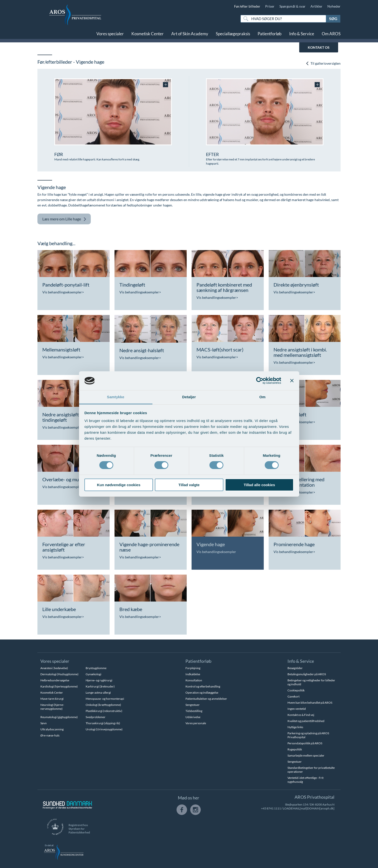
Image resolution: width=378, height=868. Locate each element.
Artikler (316, 6)
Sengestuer (193, 705)
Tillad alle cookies (259, 485)
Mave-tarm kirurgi (52, 699)
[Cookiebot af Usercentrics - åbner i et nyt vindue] (260, 381)
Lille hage (64, 219)
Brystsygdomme (96, 668)
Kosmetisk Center (148, 34)
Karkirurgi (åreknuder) (100, 686)
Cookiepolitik (296, 690)
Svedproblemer (96, 717)
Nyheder (334, 6)
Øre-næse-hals (50, 735)
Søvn (44, 723)
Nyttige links (295, 727)
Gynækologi (93, 674)
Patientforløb (270, 34)
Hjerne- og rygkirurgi (99, 680)
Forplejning (193, 668)
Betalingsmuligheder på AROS (307, 674)
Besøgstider (295, 668)
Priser (270, 6)
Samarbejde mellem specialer (306, 755)
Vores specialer (110, 34)
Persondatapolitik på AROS (305, 743)
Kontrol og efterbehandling (203, 686)
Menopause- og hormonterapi (105, 699)
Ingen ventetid (297, 709)
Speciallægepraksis (233, 34)
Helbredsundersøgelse (55, 680)
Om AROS (331, 34)
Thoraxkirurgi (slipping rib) (103, 723)
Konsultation (194, 680)
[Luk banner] (292, 381)
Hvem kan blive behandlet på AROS (310, 703)
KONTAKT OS (319, 47)
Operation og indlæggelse (202, 693)
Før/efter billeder (247, 6)
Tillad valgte (189, 485)
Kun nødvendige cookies (119, 485)
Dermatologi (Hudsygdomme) (59, 674)
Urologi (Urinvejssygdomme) (104, 729)
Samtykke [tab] (116, 397)
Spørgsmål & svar (292, 6)
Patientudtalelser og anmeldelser (206, 699)
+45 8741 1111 (271, 808)
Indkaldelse (193, 674)
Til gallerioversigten (323, 63)
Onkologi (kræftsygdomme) (103, 705)
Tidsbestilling (194, 711)
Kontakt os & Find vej (301, 715)
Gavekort (293, 696)
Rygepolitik (295, 749)
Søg (333, 18)
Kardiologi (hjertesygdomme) (59, 686)
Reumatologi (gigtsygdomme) (59, 717)
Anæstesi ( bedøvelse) (54, 668)
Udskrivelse (193, 717)
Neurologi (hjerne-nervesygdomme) (52, 707)
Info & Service (302, 34)
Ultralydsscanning (52, 729)
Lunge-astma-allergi (98, 693)
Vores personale (196, 723)
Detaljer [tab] (189, 397)
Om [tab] (262, 397)
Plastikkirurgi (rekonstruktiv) (104, 711)
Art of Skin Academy (190, 34)
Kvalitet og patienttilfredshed (306, 721)
